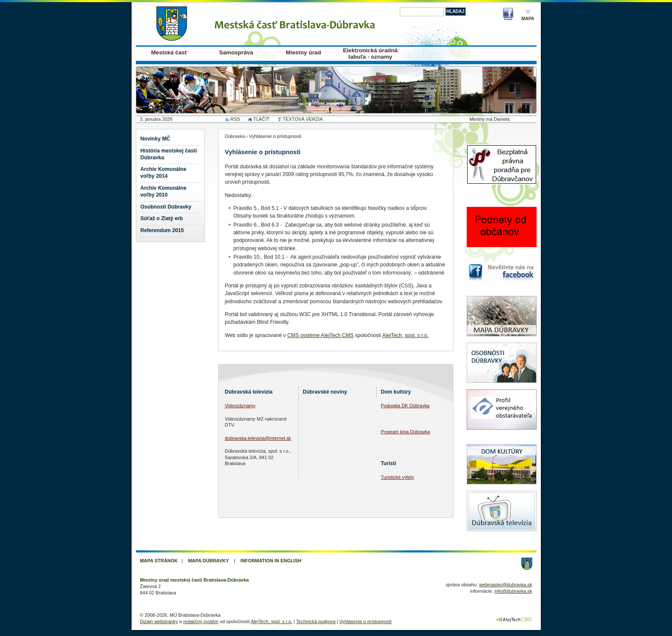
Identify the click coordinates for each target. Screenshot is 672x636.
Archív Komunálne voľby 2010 (163, 191)
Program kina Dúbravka (406, 432)
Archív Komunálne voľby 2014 (163, 173)
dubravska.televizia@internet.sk (258, 438)
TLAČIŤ (261, 119)
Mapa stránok (159, 561)
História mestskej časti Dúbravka (169, 154)
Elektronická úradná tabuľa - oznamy (370, 54)
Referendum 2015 (162, 230)
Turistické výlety (397, 477)
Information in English (271, 561)
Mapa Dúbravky (208, 561)
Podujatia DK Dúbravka (405, 406)
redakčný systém (201, 621)
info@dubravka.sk (513, 591)
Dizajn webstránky (159, 621)
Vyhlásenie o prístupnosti (366, 621)
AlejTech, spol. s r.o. (405, 335)
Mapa (528, 19)
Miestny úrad (303, 52)
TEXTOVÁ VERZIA (303, 119)
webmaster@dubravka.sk (506, 585)
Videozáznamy (240, 406)
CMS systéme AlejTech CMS (320, 335)
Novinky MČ (156, 139)
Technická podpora (316, 621)
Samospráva (236, 52)
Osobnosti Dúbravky (166, 207)
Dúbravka (235, 136)
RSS (235, 119)
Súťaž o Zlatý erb (162, 218)
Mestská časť (169, 52)
